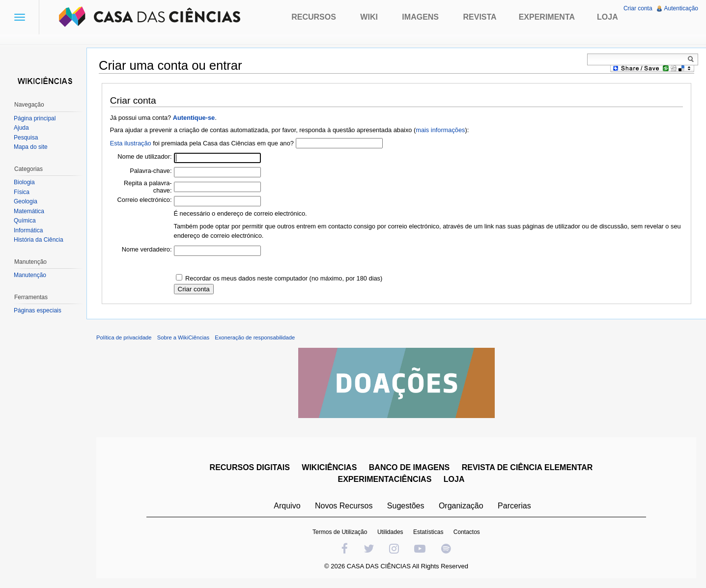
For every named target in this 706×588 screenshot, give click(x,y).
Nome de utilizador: (144, 156)
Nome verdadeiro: (147, 249)
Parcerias (514, 506)
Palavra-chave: (151, 171)
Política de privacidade (124, 337)
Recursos (314, 17)
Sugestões (406, 506)
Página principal (35, 118)
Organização (461, 506)
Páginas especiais (38, 310)
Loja (607, 17)
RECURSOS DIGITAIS (250, 467)
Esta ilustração (131, 143)
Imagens (420, 17)
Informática (28, 230)
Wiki (369, 17)
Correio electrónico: (145, 200)
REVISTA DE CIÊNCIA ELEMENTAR (527, 467)
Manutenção (30, 275)
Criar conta (638, 8)
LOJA (454, 479)
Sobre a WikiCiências (183, 337)
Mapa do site (31, 147)
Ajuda (21, 128)
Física (22, 192)
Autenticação (681, 8)
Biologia (24, 182)
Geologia (26, 201)
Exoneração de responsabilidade (255, 337)
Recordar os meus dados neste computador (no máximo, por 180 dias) (284, 278)
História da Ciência (39, 240)
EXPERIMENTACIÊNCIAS (384, 479)
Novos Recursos (344, 506)
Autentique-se (194, 118)
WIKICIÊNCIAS (329, 467)
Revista (480, 17)
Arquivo (287, 506)
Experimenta (547, 17)
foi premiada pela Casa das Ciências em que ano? (202, 143)
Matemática (29, 211)
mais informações (440, 130)
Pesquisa (26, 138)
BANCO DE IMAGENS (409, 467)
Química (25, 221)
